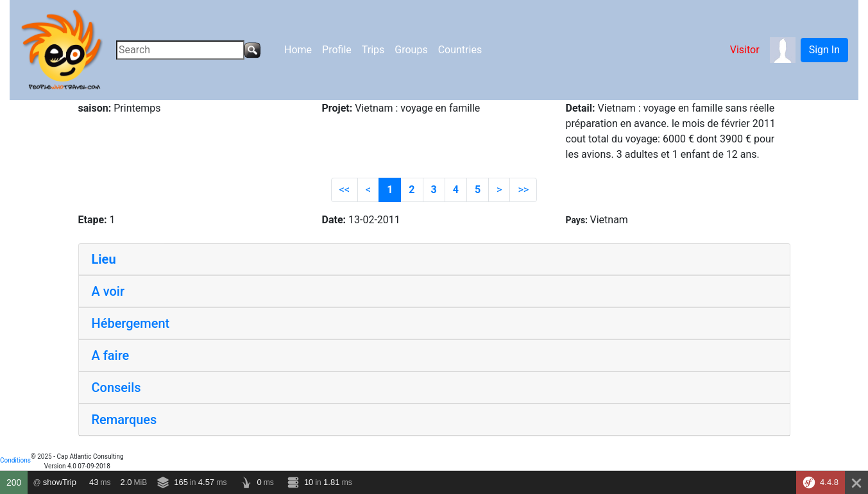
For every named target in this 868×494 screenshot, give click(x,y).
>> (523, 190)
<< (345, 190)
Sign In (824, 50)
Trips (373, 50)
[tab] (434, 260)
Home (298, 50)
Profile (337, 50)
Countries (460, 50)
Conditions (15, 460)
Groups (411, 50)
